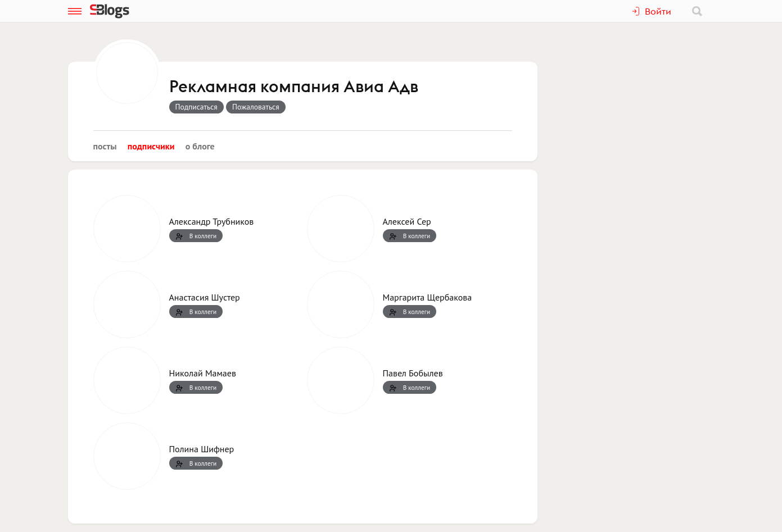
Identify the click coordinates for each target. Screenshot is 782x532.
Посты (105, 146)
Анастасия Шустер (205, 297)
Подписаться (196, 107)
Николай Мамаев (203, 373)
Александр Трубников (212, 221)
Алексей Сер (407, 221)
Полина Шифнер (202, 449)
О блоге (200, 146)
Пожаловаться (256, 107)
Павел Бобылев (413, 373)
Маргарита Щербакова (428, 297)
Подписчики (151, 146)
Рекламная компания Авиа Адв (294, 87)
